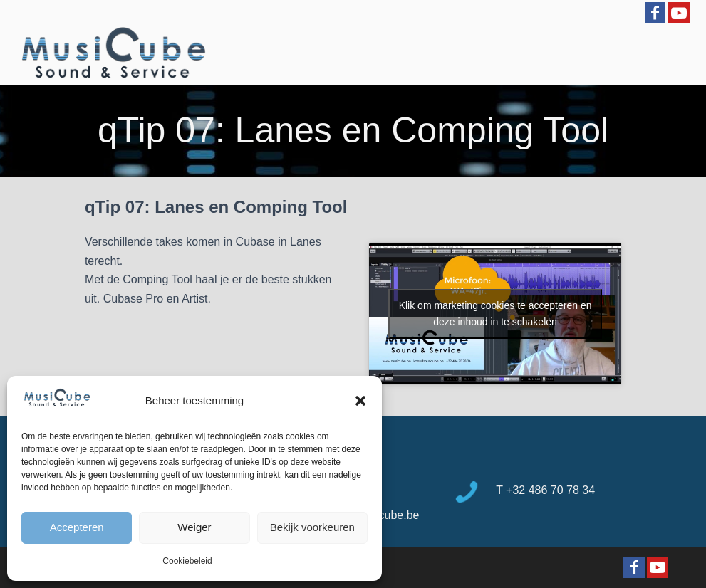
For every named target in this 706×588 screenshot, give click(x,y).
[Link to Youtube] (679, 13)
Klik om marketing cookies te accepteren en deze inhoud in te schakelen (495, 314)
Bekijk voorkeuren (312, 527)
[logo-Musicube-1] (113, 53)
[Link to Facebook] (655, 13)
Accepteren (77, 527)
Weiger (194, 527)
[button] (360, 401)
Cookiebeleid (187, 561)
